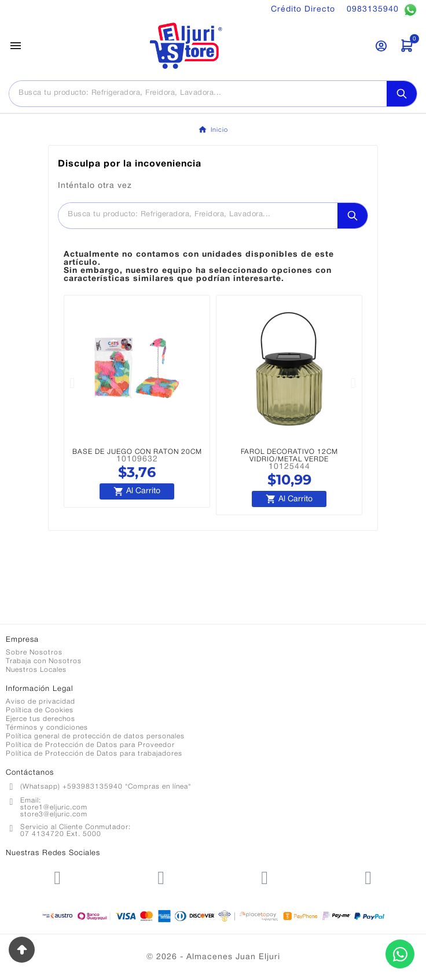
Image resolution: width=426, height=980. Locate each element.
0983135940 (382, 10)
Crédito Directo (303, 10)
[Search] (402, 94)
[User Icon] (381, 46)
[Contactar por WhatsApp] (400, 954)
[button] (72, 383)
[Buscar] (198, 93)
